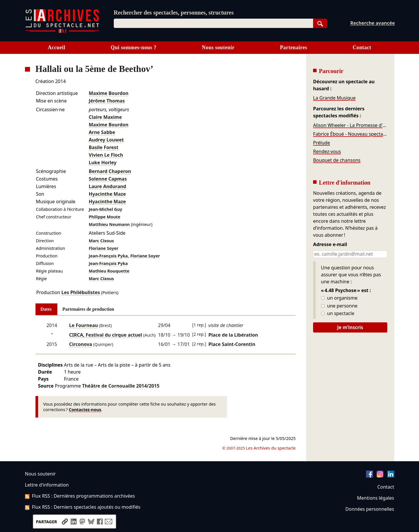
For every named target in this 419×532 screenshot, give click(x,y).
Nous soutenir (218, 47)
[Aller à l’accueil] (62, 32)
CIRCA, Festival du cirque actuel (106, 335)
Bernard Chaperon (110, 171)
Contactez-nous (85, 410)
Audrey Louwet (106, 140)
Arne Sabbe (102, 132)
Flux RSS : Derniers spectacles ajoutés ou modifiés (83, 507)
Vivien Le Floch (106, 155)
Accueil (56, 47)
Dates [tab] (46, 309)
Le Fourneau (84, 325)
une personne (339, 306)
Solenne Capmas (108, 179)
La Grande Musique (334, 98)
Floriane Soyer (104, 248)
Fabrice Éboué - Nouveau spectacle (350, 134)
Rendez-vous (327, 151)
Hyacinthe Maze (107, 194)
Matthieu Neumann (109, 224)
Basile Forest (104, 147)
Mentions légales (375, 498)
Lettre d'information (47, 485)
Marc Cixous (101, 241)
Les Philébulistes (81, 292)
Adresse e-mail (330, 245)
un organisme (339, 298)
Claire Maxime (105, 117)
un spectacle (338, 314)
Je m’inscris (350, 327)
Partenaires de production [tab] (88, 309)
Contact (362, 47)
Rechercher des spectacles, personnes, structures (174, 13)
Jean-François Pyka (108, 256)
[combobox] (213, 23)
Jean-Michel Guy (105, 209)
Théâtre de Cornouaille (121, 386)
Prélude (322, 143)
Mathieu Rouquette (109, 271)
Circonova (81, 344)
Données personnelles (370, 509)
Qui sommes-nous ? (133, 47)
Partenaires (293, 47)
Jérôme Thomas (107, 101)
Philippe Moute (104, 217)
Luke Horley (103, 162)
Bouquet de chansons (337, 160)
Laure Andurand (107, 186)
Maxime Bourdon (109, 93)
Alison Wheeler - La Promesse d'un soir (350, 125)
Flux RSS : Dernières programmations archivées (80, 496)
